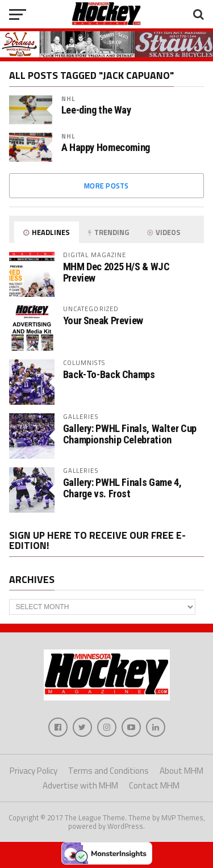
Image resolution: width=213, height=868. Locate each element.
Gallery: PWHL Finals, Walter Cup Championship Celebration (130, 434)
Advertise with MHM (80, 785)
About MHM (181, 771)
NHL (68, 98)
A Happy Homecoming (106, 148)
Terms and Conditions (108, 771)
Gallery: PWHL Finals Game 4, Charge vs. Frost (122, 488)
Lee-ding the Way (96, 110)
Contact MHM (154, 785)
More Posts (106, 186)
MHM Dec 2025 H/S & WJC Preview (116, 272)
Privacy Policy (34, 771)
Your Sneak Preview (103, 320)
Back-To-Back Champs (109, 374)
